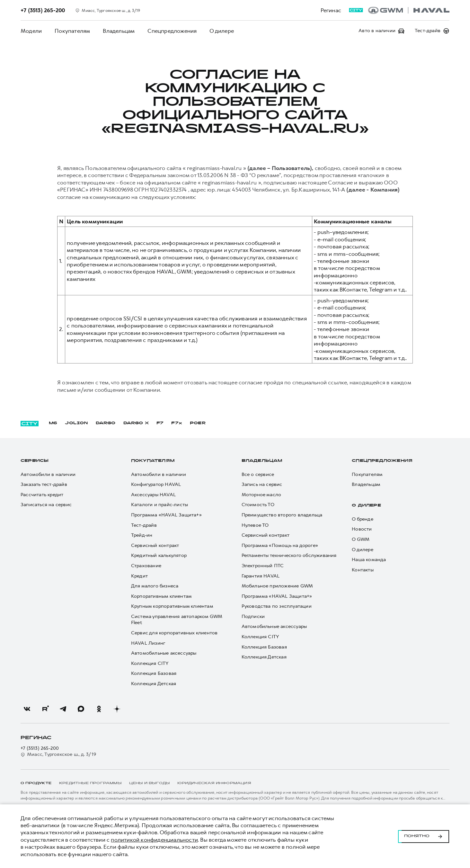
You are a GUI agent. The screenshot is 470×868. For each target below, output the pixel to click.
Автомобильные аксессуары (164, 653)
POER (198, 423)
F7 (160, 423)
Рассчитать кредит (42, 495)
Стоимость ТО (258, 505)
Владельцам (119, 31)
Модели (31, 31)
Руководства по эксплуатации (277, 606)
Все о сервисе (258, 474)
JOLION (76, 423)
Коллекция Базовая (154, 673)
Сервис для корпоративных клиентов (174, 633)
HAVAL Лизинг (148, 643)
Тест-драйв (144, 525)
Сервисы (35, 461)
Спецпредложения (172, 31)
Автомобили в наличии (48, 474)
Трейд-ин (142, 535)
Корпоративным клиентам (161, 596)
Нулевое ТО (255, 525)
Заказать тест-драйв (44, 484)
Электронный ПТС (263, 566)
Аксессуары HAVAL (153, 495)
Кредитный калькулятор (159, 555)
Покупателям (72, 31)
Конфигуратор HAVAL (156, 484)
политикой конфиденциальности (154, 840)
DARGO (106, 423)
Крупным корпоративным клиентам (172, 606)
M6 (53, 423)
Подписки (253, 617)
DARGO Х (136, 423)
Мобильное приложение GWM (277, 586)
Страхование (146, 566)
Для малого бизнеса (155, 586)
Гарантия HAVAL (261, 576)
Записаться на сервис (46, 505)
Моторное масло (262, 495)
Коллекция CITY (150, 663)
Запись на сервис (262, 484)
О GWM (361, 539)
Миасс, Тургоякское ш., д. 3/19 (58, 754)
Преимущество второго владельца (282, 515)
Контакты (363, 570)
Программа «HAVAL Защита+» (166, 515)
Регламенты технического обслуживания (289, 555)
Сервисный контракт (155, 546)
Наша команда (369, 560)
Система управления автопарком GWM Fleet (177, 620)
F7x (177, 423)
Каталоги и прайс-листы (160, 505)
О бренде (363, 519)
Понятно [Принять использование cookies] (424, 836)
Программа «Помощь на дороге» (280, 546)
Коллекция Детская (154, 684)
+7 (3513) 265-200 (40, 748)
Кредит (139, 576)
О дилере (222, 31)
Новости (362, 529)
